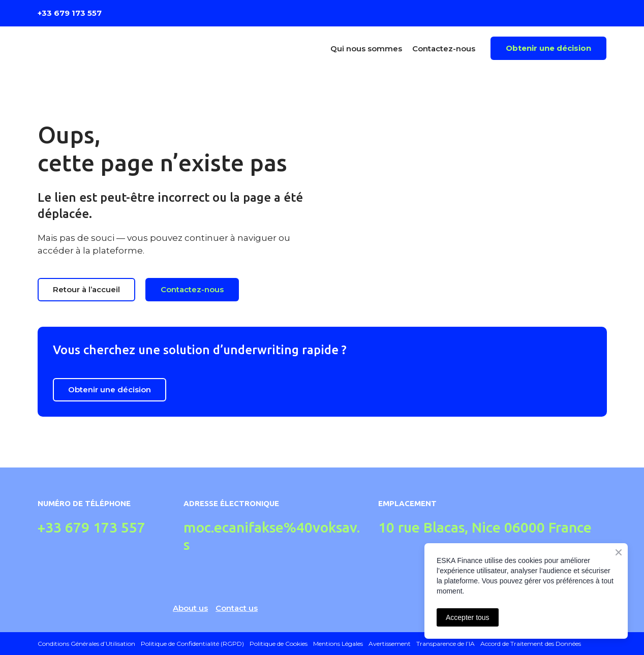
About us (190, 608)
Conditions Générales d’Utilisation (86, 644)
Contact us (237, 608)
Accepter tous (468, 617)
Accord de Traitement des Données (531, 644)
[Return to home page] (107, 48)
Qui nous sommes (366, 49)
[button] (548, 48)
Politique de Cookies (279, 644)
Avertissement (390, 644)
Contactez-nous (444, 49)
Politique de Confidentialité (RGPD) (192, 644)
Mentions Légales (338, 644)
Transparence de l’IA (446, 644)
